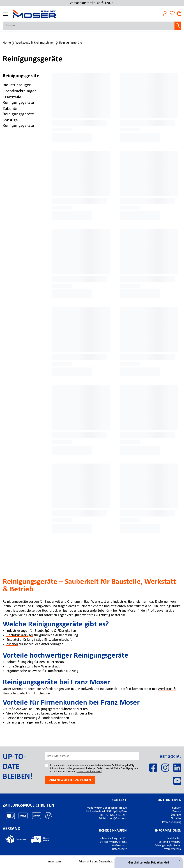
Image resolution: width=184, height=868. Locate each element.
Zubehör (12, 644)
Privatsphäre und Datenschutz (96, 862)
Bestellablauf (174, 838)
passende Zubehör (96, 611)
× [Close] (179, 861)
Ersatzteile (14, 640)
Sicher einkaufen (113, 831)
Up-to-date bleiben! (18, 767)
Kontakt (119, 800)
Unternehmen (170, 800)
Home (7, 43)
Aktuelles (176, 819)
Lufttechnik (42, 694)
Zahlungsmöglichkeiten (168, 846)
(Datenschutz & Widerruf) (89, 772)
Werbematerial (173, 849)
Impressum (54, 862)
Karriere (177, 811)
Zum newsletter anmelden (70, 780)
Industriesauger (17, 85)
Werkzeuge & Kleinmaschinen (35, 43)
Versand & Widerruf (170, 842)
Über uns (176, 815)
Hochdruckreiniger (19, 91)
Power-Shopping (172, 822)
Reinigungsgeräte (71, 43)
